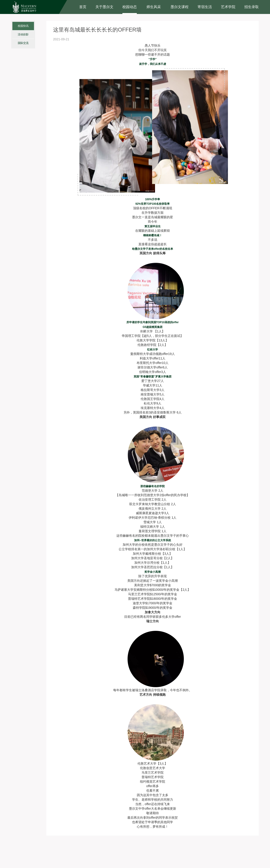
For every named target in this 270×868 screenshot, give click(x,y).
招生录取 (252, 7)
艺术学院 (228, 7)
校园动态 (130, 7)
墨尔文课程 (180, 7)
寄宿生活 (205, 7)
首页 (83, 7)
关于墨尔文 (104, 7)
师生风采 (154, 7)
